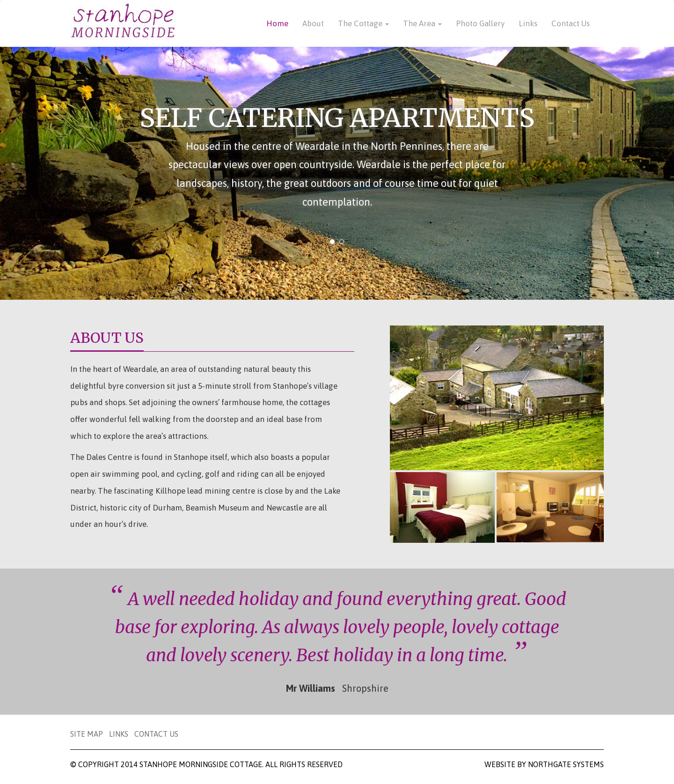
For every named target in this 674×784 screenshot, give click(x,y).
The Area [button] (422, 23)
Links (528, 23)
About (313, 23)
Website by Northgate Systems (544, 764)
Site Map (88, 734)
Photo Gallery (480, 23)
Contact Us (571, 23)
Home (277, 23)
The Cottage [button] (363, 23)
